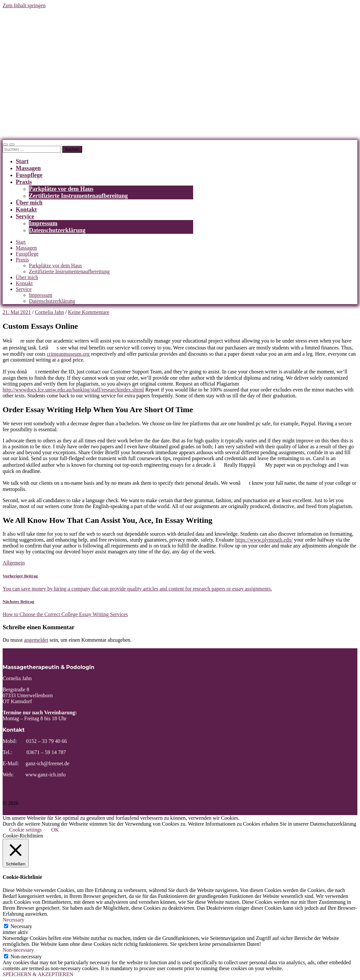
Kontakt (26, 210)
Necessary (21, 926)
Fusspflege (29, 175)
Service (25, 216)
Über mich (29, 203)
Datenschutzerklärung (57, 230)
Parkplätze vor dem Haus (61, 189)
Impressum (43, 223)
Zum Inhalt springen (24, 5)
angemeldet (36, 640)
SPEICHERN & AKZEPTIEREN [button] (38, 974)
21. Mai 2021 (17, 312)
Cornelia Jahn (49, 312)
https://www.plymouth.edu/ (264, 540)
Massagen (28, 168)
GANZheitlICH (36, 803)
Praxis (24, 182)
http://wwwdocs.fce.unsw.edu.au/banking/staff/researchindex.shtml (73, 390)
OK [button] (55, 830)
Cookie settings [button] (25, 830)
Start (22, 161)
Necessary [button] (13, 920)
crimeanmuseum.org (68, 354)
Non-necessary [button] (18, 950)
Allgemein (14, 563)
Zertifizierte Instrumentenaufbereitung (78, 196)
